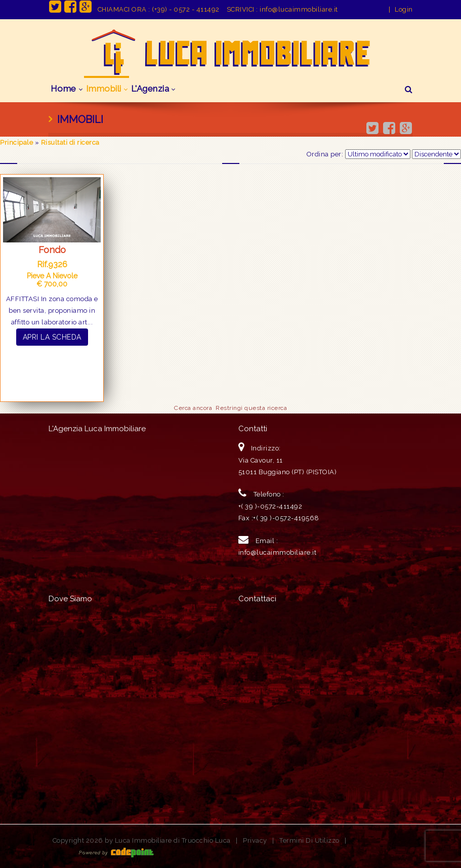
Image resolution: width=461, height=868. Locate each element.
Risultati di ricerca (70, 142)
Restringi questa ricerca (251, 408)
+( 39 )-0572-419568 (286, 518)
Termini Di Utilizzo (309, 840)
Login (404, 9)
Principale (16, 142)
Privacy (255, 840)
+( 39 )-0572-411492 (270, 506)
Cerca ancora (193, 408)
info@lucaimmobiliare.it (299, 9)
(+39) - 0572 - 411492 (186, 9)
